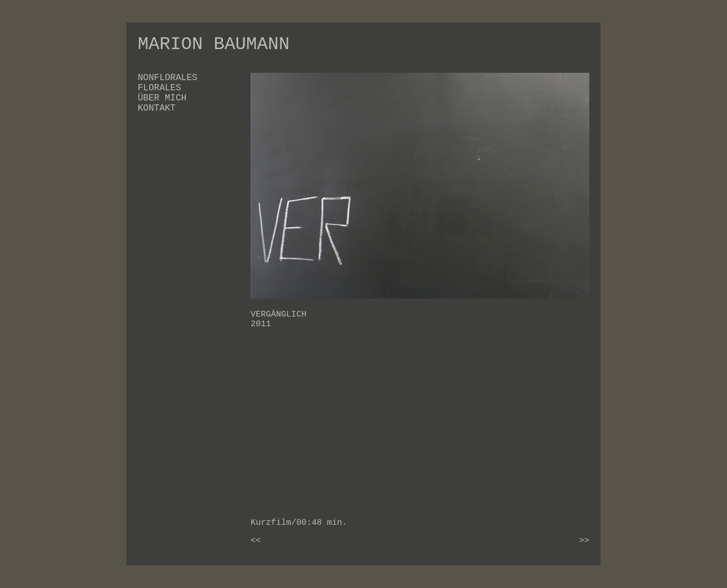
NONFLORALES (168, 78)
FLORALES (159, 88)
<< (256, 541)
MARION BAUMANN (214, 44)
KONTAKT (157, 108)
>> (584, 541)
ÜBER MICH (162, 98)
